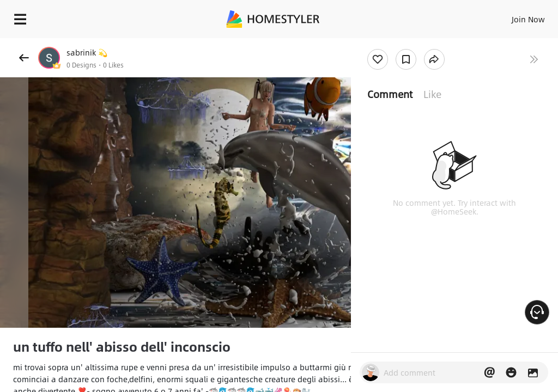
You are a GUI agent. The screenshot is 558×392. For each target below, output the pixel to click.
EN (514, 16)
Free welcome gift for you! (418, 44)
